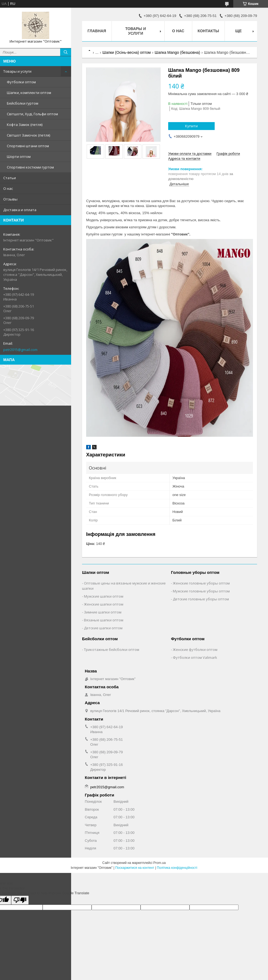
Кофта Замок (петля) (25, 125)
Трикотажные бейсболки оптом (112, 650)
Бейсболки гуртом (23, 103)
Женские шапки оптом (104, 604)
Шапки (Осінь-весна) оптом (127, 52)
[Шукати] (66, 52)
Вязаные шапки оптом (104, 620)
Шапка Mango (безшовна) (177, 52)
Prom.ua (160, 863)
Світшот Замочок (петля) (28, 135)
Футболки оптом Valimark (195, 657)
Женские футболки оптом (195, 650)
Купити (191, 126)
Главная (97, 31)
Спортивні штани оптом (28, 146)
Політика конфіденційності (177, 868)
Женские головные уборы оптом (201, 583)
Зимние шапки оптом (103, 612)
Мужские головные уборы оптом (201, 591)
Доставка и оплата (20, 210)
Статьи (10, 178)
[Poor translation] (20, 900)
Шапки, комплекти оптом (29, 93)
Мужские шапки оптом (104, 596)
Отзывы (10, 199)
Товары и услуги (17, 71)
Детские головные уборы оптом (201, 599)
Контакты (208, 31)
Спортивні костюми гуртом (30, 167)
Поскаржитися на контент (135, 868)
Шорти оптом (19, 157)
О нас (8, 188)
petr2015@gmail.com (20, 350)
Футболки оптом (21, 82)
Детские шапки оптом (103, 628)
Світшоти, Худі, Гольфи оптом (32, 114)
